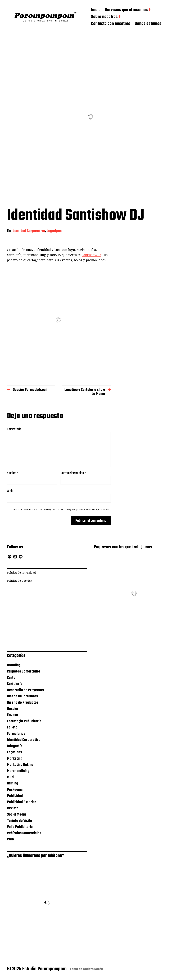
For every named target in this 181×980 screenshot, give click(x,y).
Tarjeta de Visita (19, 821)
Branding (14, 665)
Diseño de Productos (23, 703)
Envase (12, 715)
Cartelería (15, 684)
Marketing (15, 759)
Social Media (16, 815)
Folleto (12, 727)
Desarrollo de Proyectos (25, 690)
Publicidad (15, 796)
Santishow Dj (92, 255)
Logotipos (54, 231)
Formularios (16, 734)
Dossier (13, 709)
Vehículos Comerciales (24, 833)
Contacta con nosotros (111, 24)
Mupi (11, 777)
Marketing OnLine (20, 765)
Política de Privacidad (21, 572)
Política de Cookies (19, 581)
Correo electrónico (73, 473)
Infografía (15, 746)
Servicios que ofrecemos (126, 10)
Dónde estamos (148, 24)
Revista (13, 808)
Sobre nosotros (104, 17)
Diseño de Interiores (22, 696)
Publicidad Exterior (21, 802)
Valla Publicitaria (20, 827)
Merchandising (18, 771)
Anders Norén (93, 969)
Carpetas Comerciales (24, 671)
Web (10, 491)
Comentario (14, 429)
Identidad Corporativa (28, 231)
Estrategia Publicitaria (24, 721)
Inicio (96, 10)
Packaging (15, 790)
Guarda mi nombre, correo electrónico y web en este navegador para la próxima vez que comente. (61, 510)
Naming (12, 783)
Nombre (13, 473)
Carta (11, 678)
